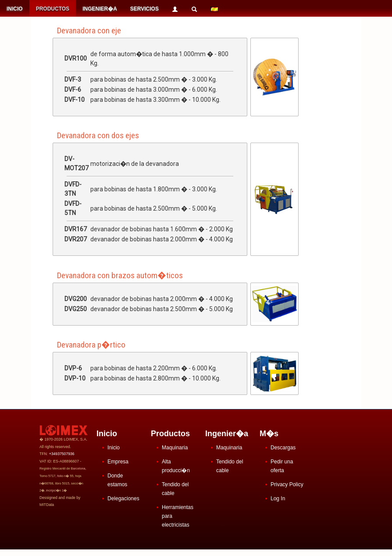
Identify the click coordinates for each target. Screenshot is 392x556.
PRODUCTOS (53, 9)
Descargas (283, 448)
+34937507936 (62, 454)
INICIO (15, 9)
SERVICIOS (144, 9)
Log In (278, 499)
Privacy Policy (287, 484)
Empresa (118, 462)
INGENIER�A (100, 9)
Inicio (114, 448)
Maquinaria (175, 448)
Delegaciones (123, 499)
